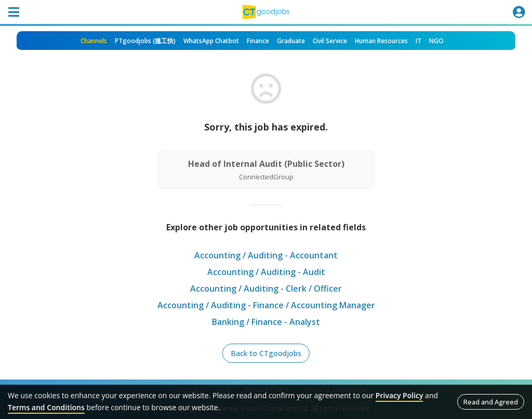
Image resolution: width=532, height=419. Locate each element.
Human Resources (381, 41)
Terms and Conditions (46, 407)
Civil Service (330, 41)
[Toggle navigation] (14, 12)
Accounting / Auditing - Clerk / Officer (266, 289)
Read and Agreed (491, 402)
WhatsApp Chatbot (211, 41)
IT (418, 41)
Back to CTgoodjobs (266, 353)
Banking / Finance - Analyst (266, 322)
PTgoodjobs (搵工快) (145, 41)
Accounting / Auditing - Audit (266, 272)
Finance (258, 41)
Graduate (291, 41)
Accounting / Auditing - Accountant (266, 255)
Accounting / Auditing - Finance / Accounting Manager (266, 305)
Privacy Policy (400, 395)
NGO (436, 41)
